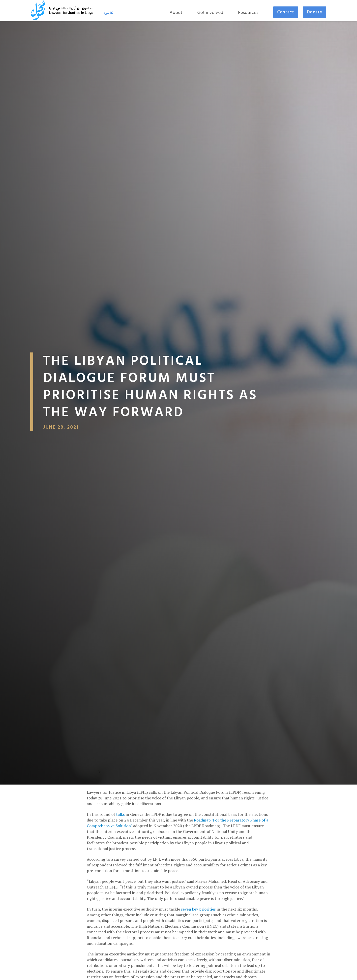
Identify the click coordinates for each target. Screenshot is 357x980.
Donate (315, 12)
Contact (286, 12)
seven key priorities (198, 909)
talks (120, 814)
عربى (109, 13)
